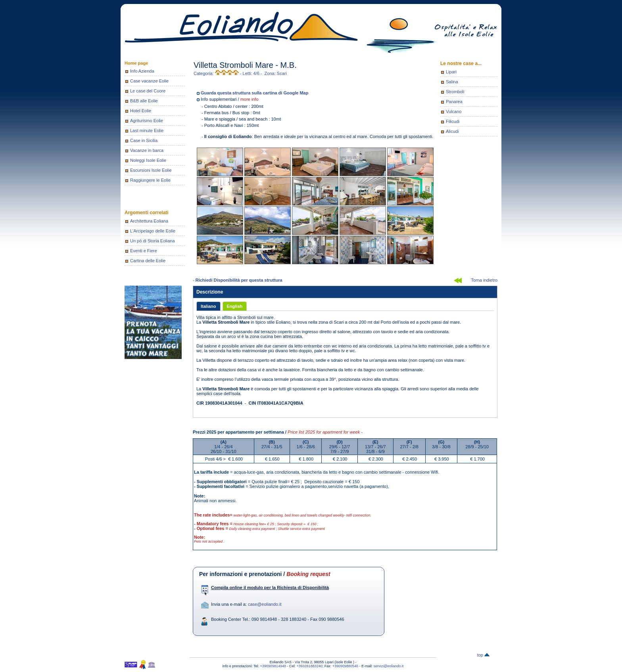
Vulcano (454, 111)
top (483, 655)
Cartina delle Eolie (148, 261)
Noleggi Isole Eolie (148, 160)
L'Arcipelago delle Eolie (153, 231)
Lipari (451, 72)
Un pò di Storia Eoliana (153, 241)
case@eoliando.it (265, 604)
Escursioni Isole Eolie (151, 170)
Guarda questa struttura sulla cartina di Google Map (254, 93)
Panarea (454, 102)
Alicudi (452, 131)
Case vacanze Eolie (149, 81)
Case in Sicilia (144, 140)
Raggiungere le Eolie (150, 180)
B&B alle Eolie (144, 101)
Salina (452, 82)
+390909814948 (273, 666)
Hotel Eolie (141, 111)
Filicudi (453, 121)
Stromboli (455, 92)
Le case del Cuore (148, 91)
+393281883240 (309, 666)
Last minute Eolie (147, 131)
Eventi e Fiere (144, 251)
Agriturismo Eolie (147, 121)
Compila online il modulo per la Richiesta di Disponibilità (270, 588)
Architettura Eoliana (149, 221)
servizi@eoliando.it (389, 666)
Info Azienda (142, 71)
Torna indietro (484, 280)
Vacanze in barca (147, 150)
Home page (136, 63)
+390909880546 (345, 666)
